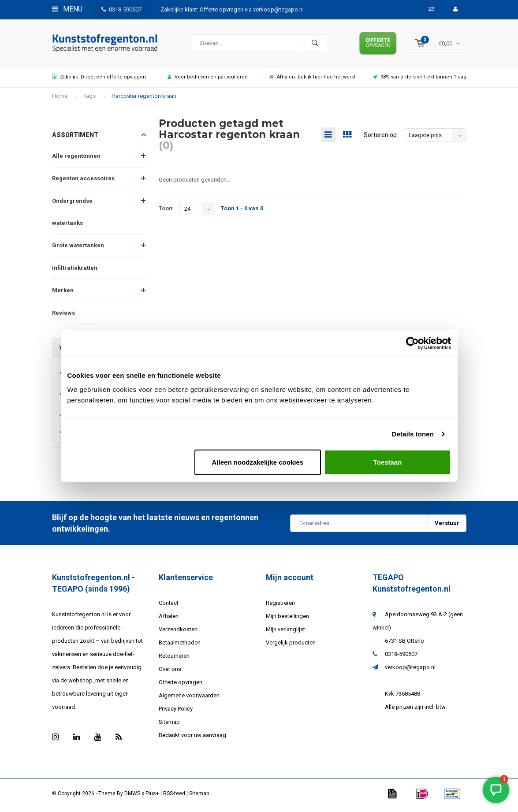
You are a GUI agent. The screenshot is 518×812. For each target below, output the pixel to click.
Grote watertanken (78, 248)
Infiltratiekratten (75, 271)
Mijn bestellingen (287, 619)
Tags (89, 99)
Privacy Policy (176, 712)
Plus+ (152, 797)
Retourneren (174, 659)
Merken (63, 293)
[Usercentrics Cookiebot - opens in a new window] (412, 343)
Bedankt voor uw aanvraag (192, 738)
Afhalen (169, 619)
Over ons (170, 672)
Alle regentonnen (76, 159)
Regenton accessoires (83, 181)
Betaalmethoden (180, 646)
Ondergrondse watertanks (72, 215)
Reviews (63, 316)
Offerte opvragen (181, 685)
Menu (67, 9)
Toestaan (388, 462)
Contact (169, 606)
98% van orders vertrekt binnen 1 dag (420, 80)
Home (60, 99)
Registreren (280, 606)
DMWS (132, 797)
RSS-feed (174, 797)
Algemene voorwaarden (189, 698)
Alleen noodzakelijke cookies (258, 462)
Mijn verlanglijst (285, 632)
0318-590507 (121, 9)
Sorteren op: (381, 138)
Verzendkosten (178, 632)
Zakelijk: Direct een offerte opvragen (99, 80)
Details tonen (413, 434)
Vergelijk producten (291, 646)
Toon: (166, 211)
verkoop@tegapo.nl (410, 670)
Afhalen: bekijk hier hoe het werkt (312, 80)
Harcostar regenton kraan (144, 99)
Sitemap (169, 725)
